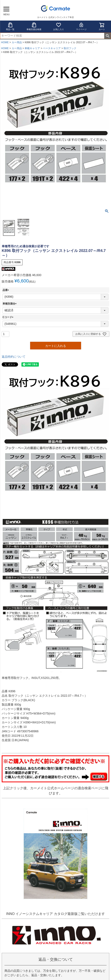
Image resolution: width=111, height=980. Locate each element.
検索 (107, 36)
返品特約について (14, 357)
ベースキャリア (52, 48)
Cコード (9, 317)
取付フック (70, 48)
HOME (5, 42)
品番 (6, 290)
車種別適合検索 (34, 26)
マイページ (81, 26)
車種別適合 (10, 304)
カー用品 (17, 42)
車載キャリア (32, 48)
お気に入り (59, 26)
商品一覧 (10, 26)
